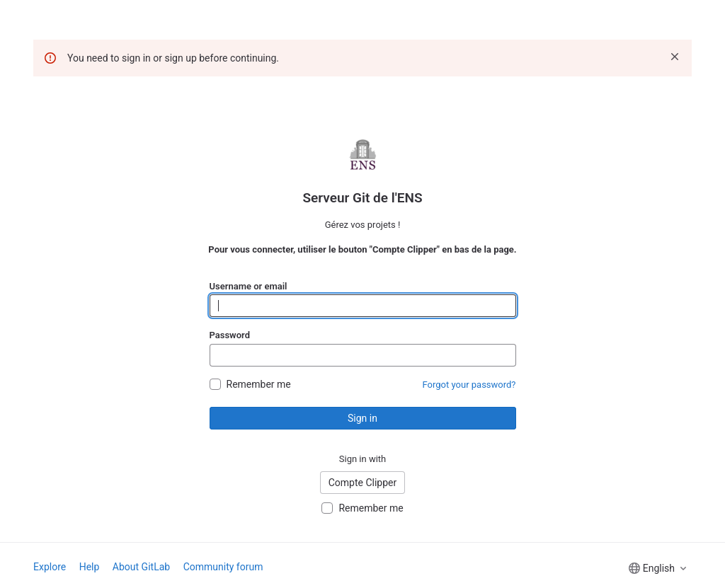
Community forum (223, 567)
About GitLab (141, 567)
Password (230, 335)
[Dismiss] (675, 57)
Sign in (362, 418)
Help (90, 567)
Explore (50, 567)
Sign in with (363, 459)
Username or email (249, 286)
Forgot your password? (469, 385)
